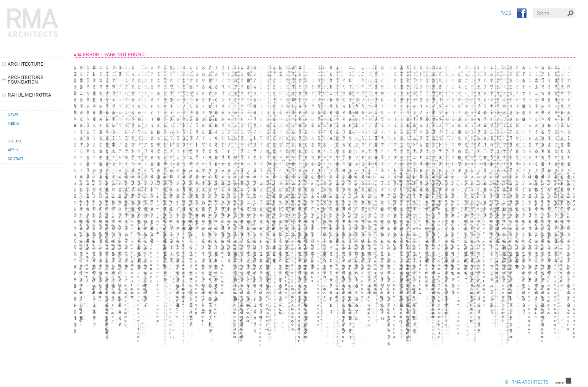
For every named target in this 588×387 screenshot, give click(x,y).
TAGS (506, 14)
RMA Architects (33, 23)
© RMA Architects (527, 382)
